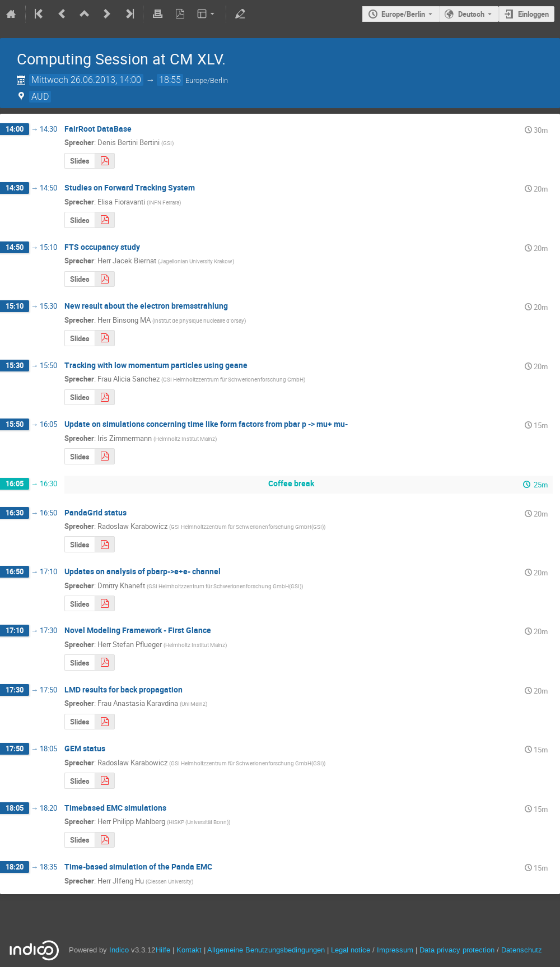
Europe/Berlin (403, 14)
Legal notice (352, 950)
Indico (119, 950)
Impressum (395, 950)
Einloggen (533, 14)
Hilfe (163, 950)
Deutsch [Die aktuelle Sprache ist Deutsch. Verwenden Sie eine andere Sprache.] (471, 14)
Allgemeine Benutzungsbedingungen (266, 950)
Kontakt (189, 950)
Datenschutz (522, 950)
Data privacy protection (458, 950)
